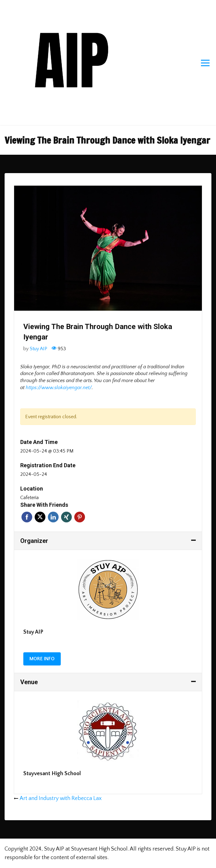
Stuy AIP (39, 349)
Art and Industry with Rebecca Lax (61, 798)
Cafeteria (29, 498)
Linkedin (53, 517)
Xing (66, 517)
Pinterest (80, 517)
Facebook (27, 517)
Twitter (40, 517)
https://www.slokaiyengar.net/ (59, 388)
